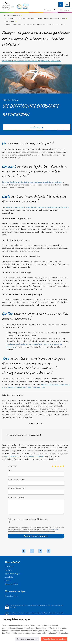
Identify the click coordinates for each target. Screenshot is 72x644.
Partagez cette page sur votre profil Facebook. (28, 519)
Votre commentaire (16, 497)
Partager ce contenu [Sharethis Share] (48, 551)
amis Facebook (12, 456)
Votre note (12, 466)
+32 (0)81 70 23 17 (62, 10)
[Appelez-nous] (61, 4)
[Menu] (67, 4)
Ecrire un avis (36, 423)
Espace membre (11, 584)
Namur (48, 10)
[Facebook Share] (32, 551)
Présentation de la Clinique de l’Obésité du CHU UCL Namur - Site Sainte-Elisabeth (34, 19)
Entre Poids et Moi (12, 16)
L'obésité (8, 570)
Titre (10, 470)
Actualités (9, 577)
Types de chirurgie (12, 574)
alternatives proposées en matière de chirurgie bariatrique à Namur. (31, 61)
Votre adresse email (16, 488)
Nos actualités (9, 21)
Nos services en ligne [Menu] (15, 591)
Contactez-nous (11, 596)
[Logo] (6, 6)
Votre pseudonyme (16, 479)
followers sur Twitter (35, 456)
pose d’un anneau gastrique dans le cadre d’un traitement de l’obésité (37, 207)
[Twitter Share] (40, 551)
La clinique (9, 567)
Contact (8, 581)
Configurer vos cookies (27, 639)
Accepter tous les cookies (54, 639)
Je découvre (37, 127)
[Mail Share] (24, 551)
